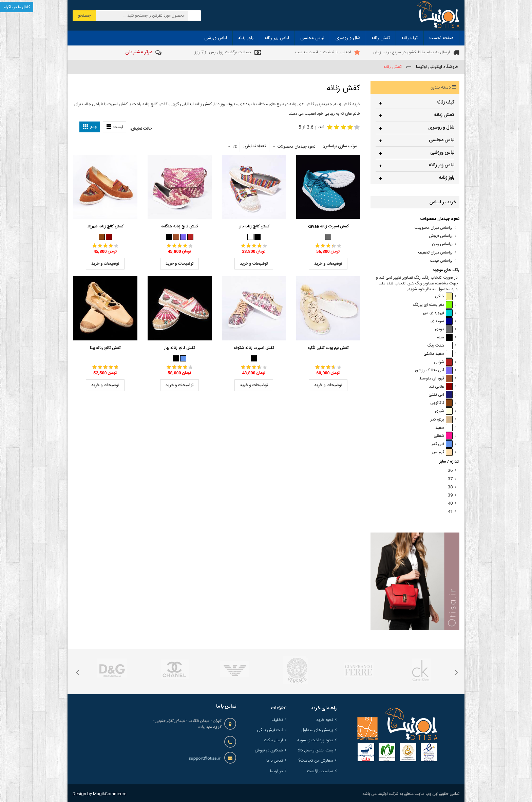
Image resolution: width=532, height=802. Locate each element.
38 (450, 487)
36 (450, 471)
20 (232, 147)
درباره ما (277, 771)
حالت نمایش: (141, 129)
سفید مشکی (438, 354)
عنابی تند (441, 387)
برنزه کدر (442, 420)
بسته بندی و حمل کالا (316, 750)
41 (450, 512)
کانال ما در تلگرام (17, 7)
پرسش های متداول (317, 730)
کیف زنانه (445, 102)
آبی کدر (442, 444)
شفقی (443, 436)
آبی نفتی (441, 395)
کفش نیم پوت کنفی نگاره (328, 348)
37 (450, 479)
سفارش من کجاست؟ (316, 761)
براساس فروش (441, 236)
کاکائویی (441, 403)
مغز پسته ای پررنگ (433, 305)
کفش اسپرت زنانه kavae (328, 226)
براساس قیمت (441, 261)
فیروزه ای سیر (438, 313)
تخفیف (277, 720)
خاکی (444, 296)
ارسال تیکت (273, 740)
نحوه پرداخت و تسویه (315, 740)
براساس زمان (442, 244)
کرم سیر (442, 452)
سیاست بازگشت (320, 771)
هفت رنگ (440, 346)
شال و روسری (441, 128)
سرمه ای (442, 321)
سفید (444, 428)
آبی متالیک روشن (434, 370)
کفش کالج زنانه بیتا (105, 348)
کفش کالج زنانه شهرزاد (105, 226)
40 (450, 503)
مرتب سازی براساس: (340, 146)
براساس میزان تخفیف (435, 253)
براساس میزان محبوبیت (434, 228)
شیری (444, 411)
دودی (444, 329)
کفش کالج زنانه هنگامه (179, 226)
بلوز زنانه (447, 178)
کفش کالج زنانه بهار (180, 348)
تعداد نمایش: (254, 146)
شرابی (443, 362)
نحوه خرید (325, 720)
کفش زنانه (444, 115)
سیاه (445, 338)
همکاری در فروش (269, 750)
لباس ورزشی (442, 153)
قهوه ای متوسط (436, 379)
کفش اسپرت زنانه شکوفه (254, 348)
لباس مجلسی (442, 140)
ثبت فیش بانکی (270, 730)
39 (450, 495)
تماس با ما (275, 761)
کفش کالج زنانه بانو (254, 226)
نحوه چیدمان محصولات (297, 147)
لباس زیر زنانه (442, 165)
